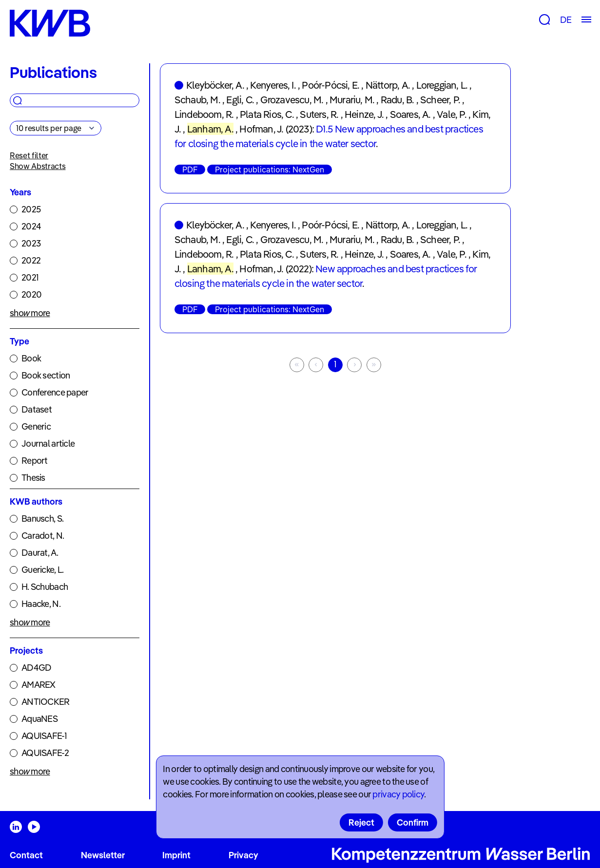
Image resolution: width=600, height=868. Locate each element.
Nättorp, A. (388, 85)
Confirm (413, 822)
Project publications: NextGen (270, 170)
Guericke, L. (42, 570)
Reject (361, 822)
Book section (46, 375)
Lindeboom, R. (204, 114)
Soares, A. (410, 114)
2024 (31, 226)
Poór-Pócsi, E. (330, 85)
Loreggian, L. (442, 85)
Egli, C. (240, 100)
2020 (31, 294)
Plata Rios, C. (267, 114)
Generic (36, 426)
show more (30, 313)
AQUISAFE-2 (45, 753)
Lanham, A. (210, 129)
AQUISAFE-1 (44, 736)
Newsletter (103, 855)
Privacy (243, 855)
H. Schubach (45, 587)
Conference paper (55, 392)
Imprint (176, 855)
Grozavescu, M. (292, 100)
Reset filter (29, 155)
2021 (30, 277)
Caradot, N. (43, 536)
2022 (31, 260)
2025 (31, 209)
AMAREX (39, 685)
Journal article (48, 443)
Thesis (33, 478)
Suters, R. (319, 114)
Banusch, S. (42, 519)
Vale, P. (452, 114)
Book (31, 358)
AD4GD (36, 668)
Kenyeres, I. (273, 85)
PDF (190, 170)
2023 (31, 243)
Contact (26, 855)
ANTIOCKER (46, 702)
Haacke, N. (41, 604)
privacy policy (398, 794)
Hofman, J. (261, 129)
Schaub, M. (197, 100)
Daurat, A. (40, 553)
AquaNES (39, 719)
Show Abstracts (38, 166)
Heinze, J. (364, 114)
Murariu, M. (352, 100)
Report (35, 461)
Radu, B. (397, 100)
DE (566, 20)
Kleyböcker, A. (215, 85)
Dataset (37, 409)
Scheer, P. (440, 100)
